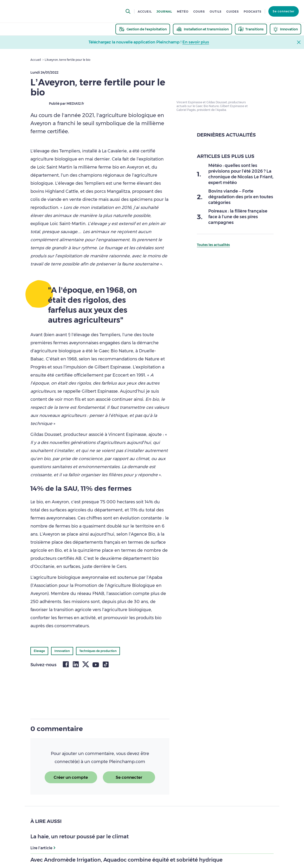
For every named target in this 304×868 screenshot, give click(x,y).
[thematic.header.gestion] (143, 29)
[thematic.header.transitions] (251, 29)
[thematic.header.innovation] (285, 29)
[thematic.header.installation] (202, 29)
